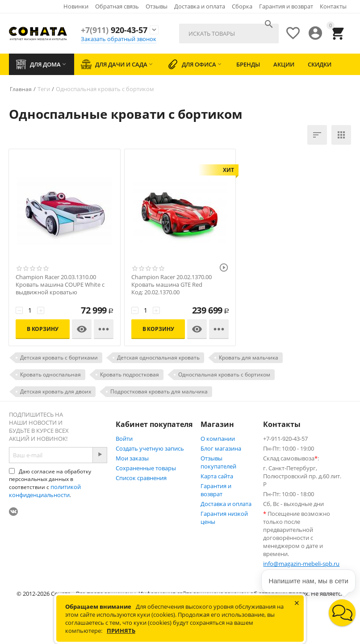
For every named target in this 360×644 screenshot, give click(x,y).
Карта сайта (217, 476)
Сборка (242, 6)
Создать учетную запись (150, 448)
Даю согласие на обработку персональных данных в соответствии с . (50, 483)
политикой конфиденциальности (45, 491)
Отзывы (157, 6)
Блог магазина (221, 448)
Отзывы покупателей (218, 462)
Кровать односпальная (50, 374)
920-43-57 (114, 30)
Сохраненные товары (146, 468)
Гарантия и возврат (286, 6)
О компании (218, 439)
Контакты (333, 6)
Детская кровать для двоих (56, 391)
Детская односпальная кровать (158, 358)
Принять (121, 631)
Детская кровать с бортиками (59, 358)
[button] (342, 613)
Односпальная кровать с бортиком (224, 374)
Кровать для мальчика (249, 358)
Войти (124, 439)
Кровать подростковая (130, 374)
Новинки (76, 6)
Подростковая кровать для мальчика (159, 391)
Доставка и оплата (200, 6)
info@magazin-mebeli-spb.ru (301, 564)
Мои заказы (132, 458)
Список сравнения (141, 478)
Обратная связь (117, 6)
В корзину (43, 329)
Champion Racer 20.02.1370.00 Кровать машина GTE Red (172, 281)
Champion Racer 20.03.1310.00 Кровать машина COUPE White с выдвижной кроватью (60, 285)
